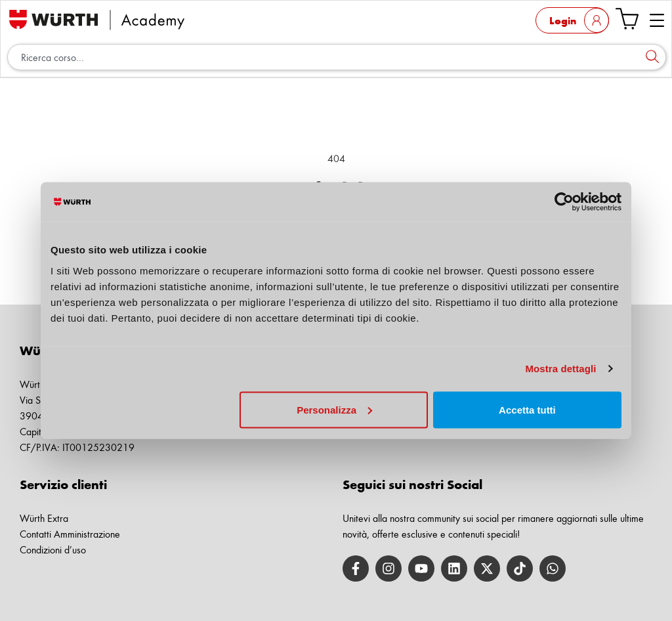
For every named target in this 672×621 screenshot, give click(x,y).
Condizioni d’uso (53, 550)
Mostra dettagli (560, 369)
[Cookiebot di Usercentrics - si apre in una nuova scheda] (564, 202)
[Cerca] (652, 57)
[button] (657, 21)
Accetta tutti (527, 409)
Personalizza (334, 409)
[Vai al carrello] (627, 19)
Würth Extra (44, 518)
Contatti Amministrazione (70, 534)
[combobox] (337, 57)
